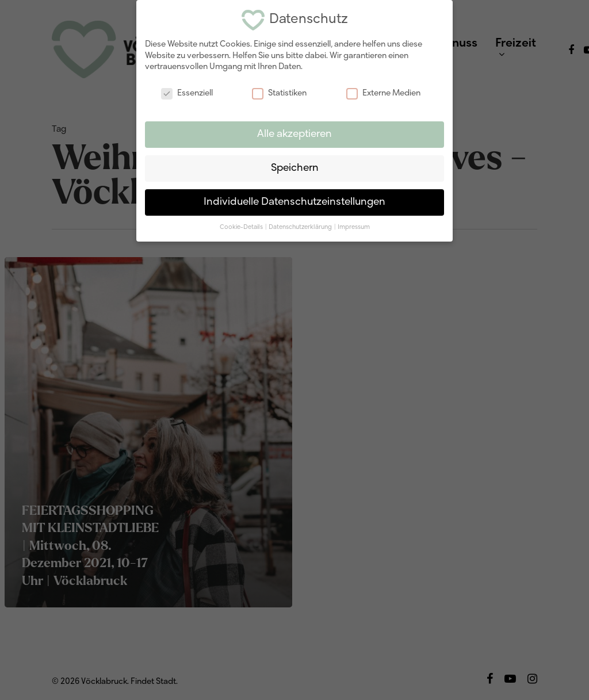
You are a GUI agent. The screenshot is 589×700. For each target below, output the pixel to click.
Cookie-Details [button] (242, 227)
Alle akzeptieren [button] (294, 134)
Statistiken (279, 93)
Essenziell (187, 93)
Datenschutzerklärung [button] (301, 227)
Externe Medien (383, 93)
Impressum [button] (354, 227)
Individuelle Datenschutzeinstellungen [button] (294, 202)
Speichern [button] (295, 168)
